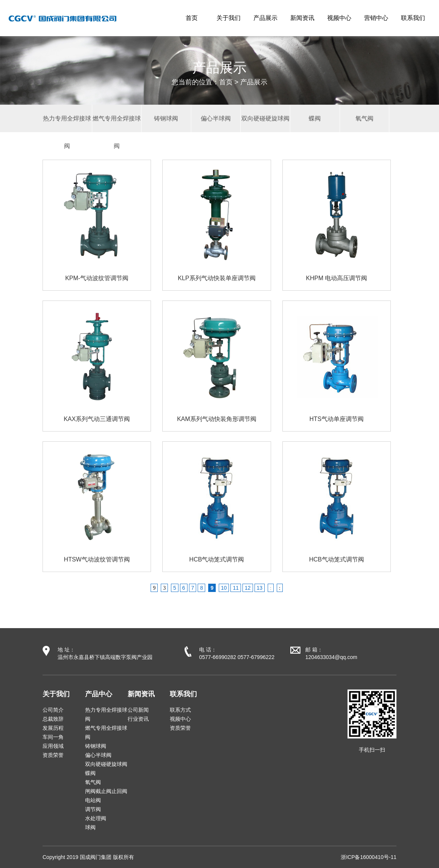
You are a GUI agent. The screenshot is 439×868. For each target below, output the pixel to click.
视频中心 (339, 18)
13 (260, 588)
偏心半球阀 (98, 755)
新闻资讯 (302, 18)
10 (224, 588)
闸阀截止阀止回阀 (106, 791)
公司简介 (53, 710)
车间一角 (53, 737)
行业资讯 (138, 719)
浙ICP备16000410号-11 (369, 857)
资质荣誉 (53, 755)
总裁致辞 (53, 719)
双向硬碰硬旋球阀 (106, 764)
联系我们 (413, 18)
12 (248, 588)
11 (236, 588)
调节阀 (93, 809)
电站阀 (93, 800)
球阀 (90, 827)
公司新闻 (138, 710)
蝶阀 (90, 773)
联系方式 (180, 710)
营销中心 (376, 18)
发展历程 (53, 728)
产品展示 (265, 18)
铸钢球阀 (96, 746)
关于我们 (229, 18)
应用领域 (53, 746)
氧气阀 (93, 782)
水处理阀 (96, 818)
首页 (192, 18)
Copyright (54, 857)
